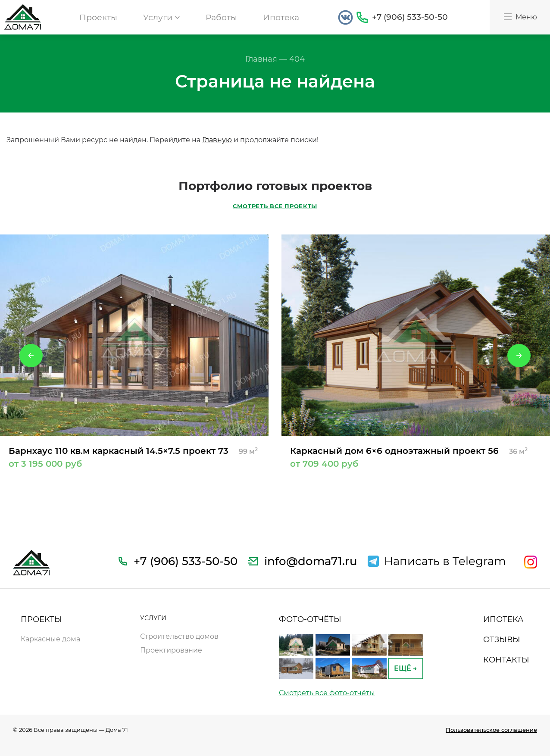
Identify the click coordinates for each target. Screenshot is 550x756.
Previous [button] (31, 356)
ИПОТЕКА (503, 619)
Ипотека (281, 17)
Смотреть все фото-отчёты (327, 693)
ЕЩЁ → (406, 668)
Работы (221, 17)
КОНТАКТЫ (506, 660)
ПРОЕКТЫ (41, 619)
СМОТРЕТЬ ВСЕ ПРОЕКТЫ (275, 206)
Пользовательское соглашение (491, 730)
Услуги (161, 17)
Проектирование (171, 650)
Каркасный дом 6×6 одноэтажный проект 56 (416, 457)
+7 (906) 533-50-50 (410, 17)
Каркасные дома (50, 639)
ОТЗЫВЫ (502, 640)
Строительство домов (179, 636)
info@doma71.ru (311, 561)
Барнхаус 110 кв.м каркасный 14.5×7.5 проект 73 (134, 457)
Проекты (98, 17)
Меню (520, 17)
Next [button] (519, 356)
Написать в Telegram (445, 561)
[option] (134, 351)
